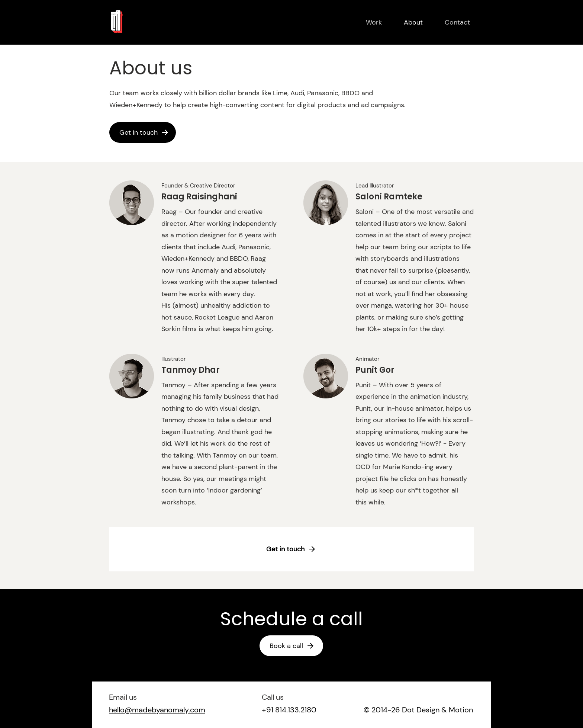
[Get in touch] (145, 132)
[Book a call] (292, 646)
